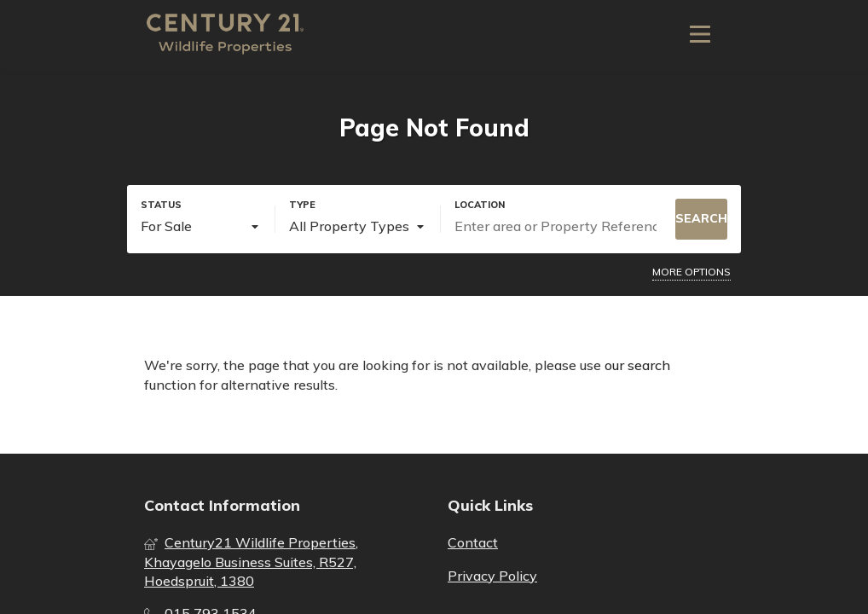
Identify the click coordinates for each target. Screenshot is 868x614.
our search (637, 365)
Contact (473, 542)
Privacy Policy (492, 576)
